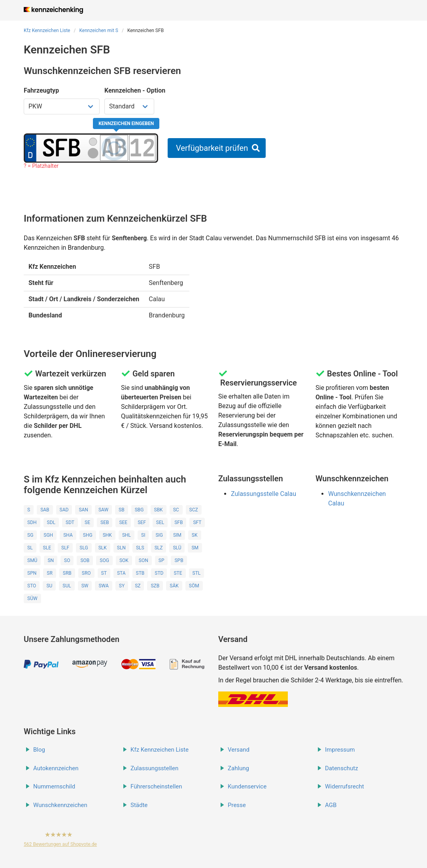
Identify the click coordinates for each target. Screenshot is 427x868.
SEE (123, 522)
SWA (103, 586)
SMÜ (32, 560)
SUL (67, 586)
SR (50, 573)
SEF (142, 522)
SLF (65, 548)
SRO (86, 573)
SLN (121, 548)
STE (178, 573)
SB (122, 510)
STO (32, 586)
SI (143, 535)
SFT (197, 522)
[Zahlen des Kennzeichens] (142, 148)
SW (85, 586)
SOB (85, 560)
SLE (47, 548)
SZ (138, 586)
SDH (32, 522)
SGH (48, 535)
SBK (159, 510)
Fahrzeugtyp (41, 90)
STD (159, 573)
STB (140, 573)
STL (197, 573)
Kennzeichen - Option (135, 90)
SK (195, 535)
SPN (32, 573)
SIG (159, 535)
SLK (103, 548)
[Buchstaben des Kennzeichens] (114, 148)
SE (87, 522)
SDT (70, 522)
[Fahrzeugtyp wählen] (62, 106)
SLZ (159, 548)
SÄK (174, 586)
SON (144, 560)
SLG (84, 548)
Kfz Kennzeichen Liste (47, 30)
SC (176, 510)
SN (51, 560)
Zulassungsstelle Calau (264, 494)
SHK (107, 535)
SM (195, 548)
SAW (103, 510)
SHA (68, 535)
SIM (177, 535)
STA (121, 573)
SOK (124, 560)
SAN (83, 510)
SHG (88, 535)
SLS (140, 548)
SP (162, 560)
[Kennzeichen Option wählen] (129, 106)
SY (122, 586)
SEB (105, 522)
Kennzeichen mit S (98, 30)
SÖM (194, 586)
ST (104, 573)
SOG (104, 560)
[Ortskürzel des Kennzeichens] (62, 148)
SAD (64, 510)
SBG (139, 510)
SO (67, 560)
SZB (155, 586)
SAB (45, 510)
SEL (160, 522)
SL (30, 548)
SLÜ (177, 548)
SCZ (194, 510)
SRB (67, 573)
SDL (51, 522)
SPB (179, 560)
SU (49, 586)
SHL (127, 535)
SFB (179, 522)
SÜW (32, 598)
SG (30, 535)
